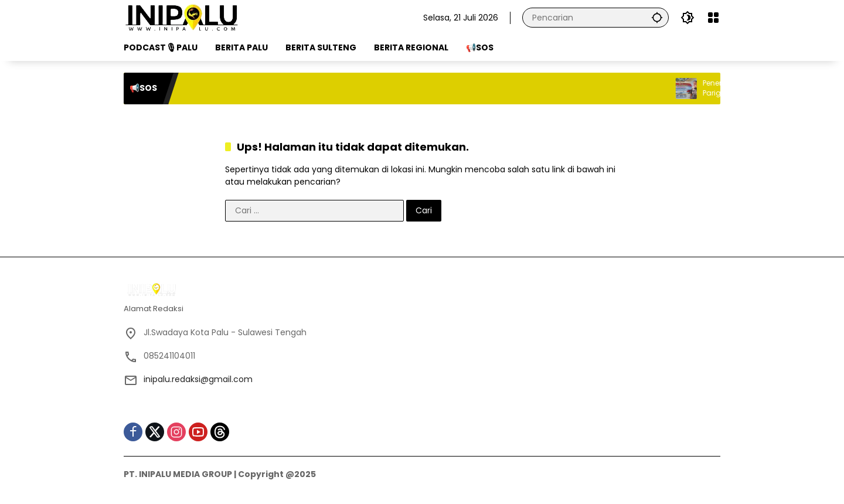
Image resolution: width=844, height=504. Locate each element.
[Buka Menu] (713, 18)
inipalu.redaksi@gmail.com (198, 379)
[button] (657, 17)
